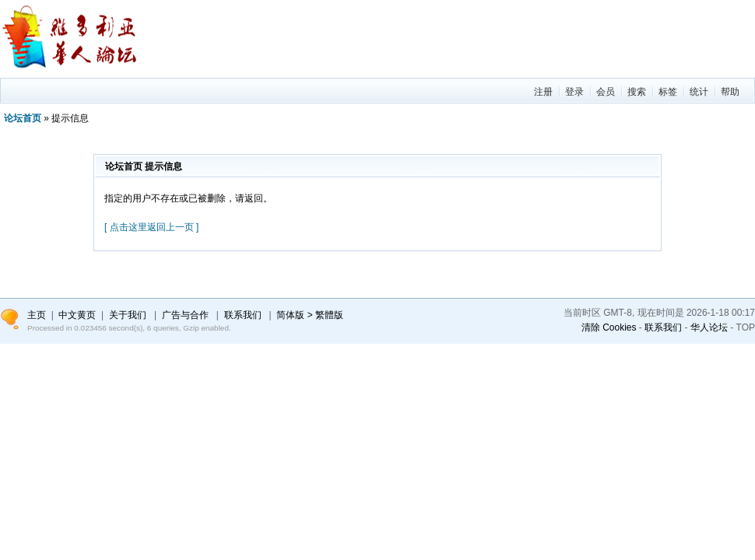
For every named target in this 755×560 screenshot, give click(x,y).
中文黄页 (77, 315)
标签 (668, 92)
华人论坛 (709, 327)
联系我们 (663, 327)
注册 (543, 92)
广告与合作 (185, 315)
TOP (746, 327)
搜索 (637, 92)
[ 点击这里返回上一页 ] (151, 227)
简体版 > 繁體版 (310, 315)
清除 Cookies (609, 327)
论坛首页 (23, 118)
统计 (699, 92)
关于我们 (128, 315)
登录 (574, 92)
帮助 (730, 92)
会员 (606, 92)
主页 (37, 315)
